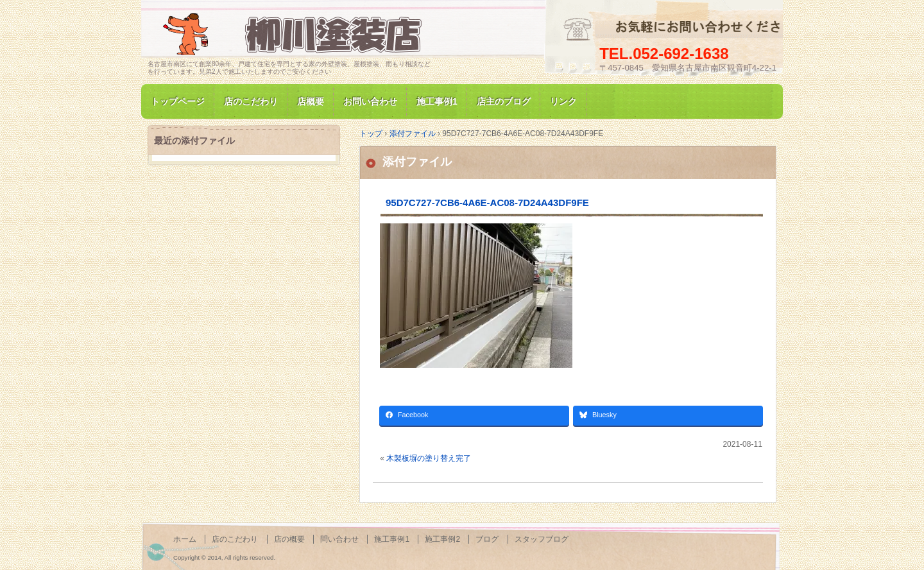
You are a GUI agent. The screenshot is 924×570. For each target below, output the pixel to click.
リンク (563, 101)
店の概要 (289, 539)
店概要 (311, 101)
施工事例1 (437, 101)
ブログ (487, 539)
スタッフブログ (542, 539)
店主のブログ (504, 101)
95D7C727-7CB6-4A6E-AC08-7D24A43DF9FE (487, 203)
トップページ (178, 101)
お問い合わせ (370, 101)
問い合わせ (339, 539)
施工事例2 (442, 539)
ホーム (185, 539)
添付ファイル (417, 162)
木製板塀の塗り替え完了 (429, 458)
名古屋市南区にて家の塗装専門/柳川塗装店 (295, 34)
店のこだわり (251, 101)
